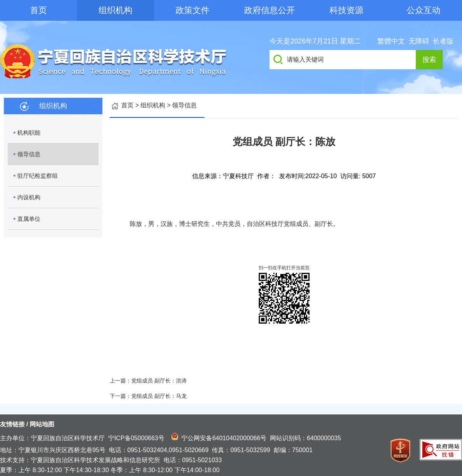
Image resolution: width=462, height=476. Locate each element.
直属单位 (29, 219)
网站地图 (42, 424)
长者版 (443, 41)
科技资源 (346, 10)
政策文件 (192, 10)
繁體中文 (391, 41)
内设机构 (29, 197)
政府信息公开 (269, 10)
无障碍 (419, 41)
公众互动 (423, 10)
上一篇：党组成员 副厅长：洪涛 (148, 381)
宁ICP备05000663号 (136, 438)
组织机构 (115, 10)
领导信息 (29, 154)
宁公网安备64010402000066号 (224, 438)
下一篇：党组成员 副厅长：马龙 (148, 396)
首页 (38, 10)
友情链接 (12, 424)
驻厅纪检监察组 (38, 176)
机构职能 (29, 133)
